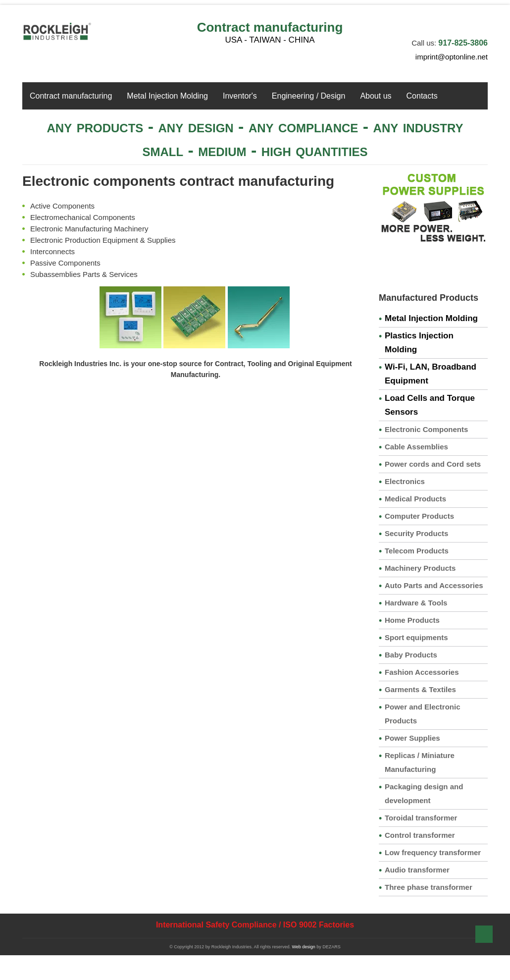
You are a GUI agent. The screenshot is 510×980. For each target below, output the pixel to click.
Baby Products (411, 655)
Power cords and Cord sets (433, 464)
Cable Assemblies (416, 447)
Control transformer (420, 835)
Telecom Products (417, 551)
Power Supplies (412, 738)
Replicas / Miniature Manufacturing (420, 762)
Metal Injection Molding (167, 96)
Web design (303, 947)
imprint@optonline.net (452, 57)
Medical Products (415, 499)
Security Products (416, 533)
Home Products (412, 620)
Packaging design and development (424, 793)
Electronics (405, 481)
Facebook (448, 22)
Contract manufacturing (270, 27)
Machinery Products (420, 568)
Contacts (422, 96)
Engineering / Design (309, 96)
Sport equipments (416, 637)
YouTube (481, 22)
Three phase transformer (429, 887)
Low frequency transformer (433, 852)
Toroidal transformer (421, 818)
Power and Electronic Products (423, 714)
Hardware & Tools (416, 603)
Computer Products (419, 516)
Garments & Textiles (420, 689)
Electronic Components (426, 429)
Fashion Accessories (422, 672)
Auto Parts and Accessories (434, 585)
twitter (464, 22)
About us (376, 96)
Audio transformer (417, 870)
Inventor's (240, 96)
